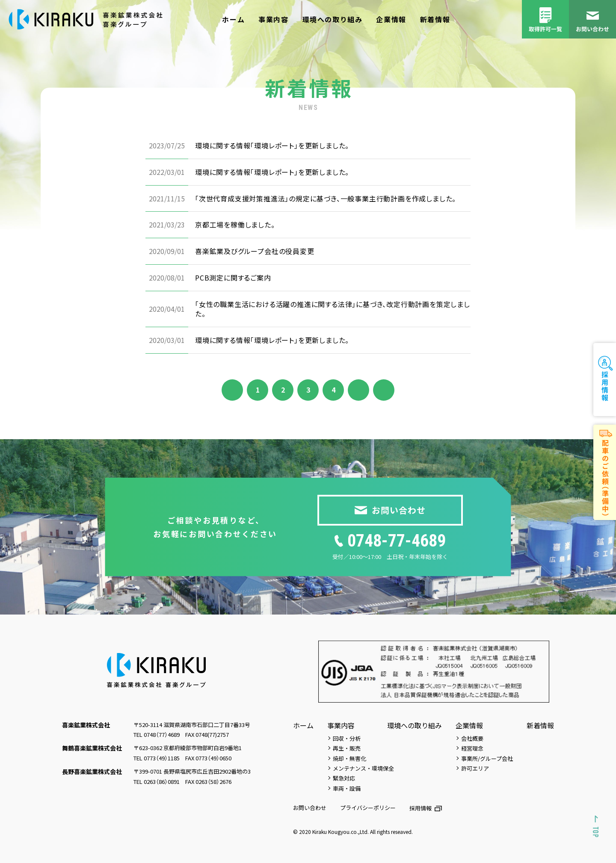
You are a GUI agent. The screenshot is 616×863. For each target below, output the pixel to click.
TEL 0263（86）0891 (157, 782)
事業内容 (273, 19)
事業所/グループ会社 (487, 758)
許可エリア (475, 768)
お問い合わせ (310, 808)
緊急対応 (344, 778)
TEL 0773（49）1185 (157, 758)
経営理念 (472, 748)
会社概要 (472, 738)
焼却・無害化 (349, 758)
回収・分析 (347, 738)
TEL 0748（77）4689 (157, 734)
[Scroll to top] (596, 826)
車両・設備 (347, 788)
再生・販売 (347, 748)
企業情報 (391, 19)
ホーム (233, 19)
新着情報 (435, 19)
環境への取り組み (333, 19)
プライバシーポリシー (368, 808)
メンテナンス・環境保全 (363, 768)
